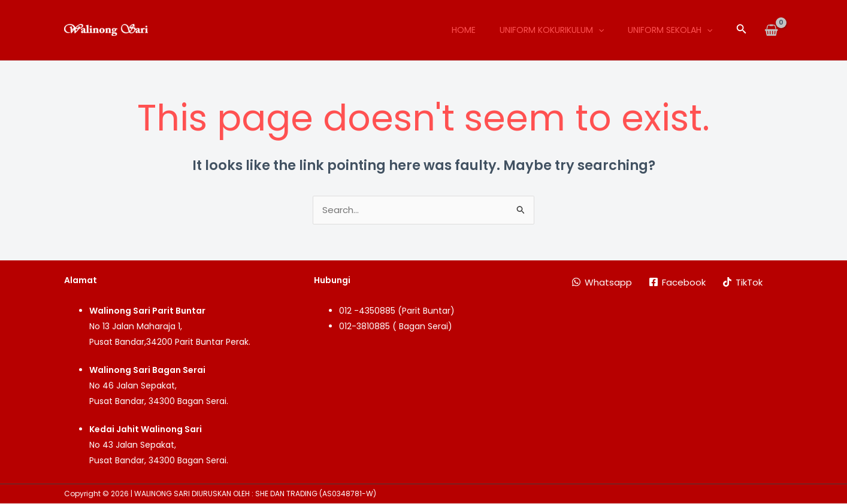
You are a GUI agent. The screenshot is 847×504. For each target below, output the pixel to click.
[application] (598, 30)
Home (464, 30)
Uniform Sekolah (670, 30)
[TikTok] (742, 283)
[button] (742, 30)
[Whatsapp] (602, 283)
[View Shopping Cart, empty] (771, 30)
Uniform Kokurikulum (552, 30)
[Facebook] (677, 283)
